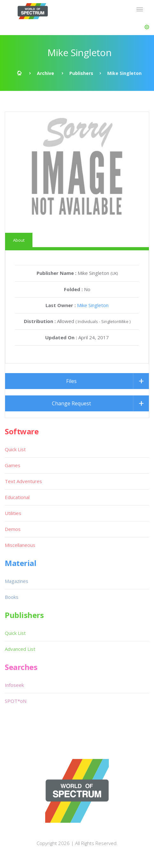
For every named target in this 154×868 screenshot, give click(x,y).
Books (12, 597)
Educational (17, 497)
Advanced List (20, 649)
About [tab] (19, 240)
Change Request (71, 403)
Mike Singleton (93, 305)
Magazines (17, 581)
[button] (147, 27)
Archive (45, 73)
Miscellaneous (20, 545)
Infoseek (14, 685)
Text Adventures (23, 481)
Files (71, 381)
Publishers (81, 73)
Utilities (13, 513)
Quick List (15, 449)
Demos (13, 529)
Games (13, 465)
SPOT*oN (16, 701)
